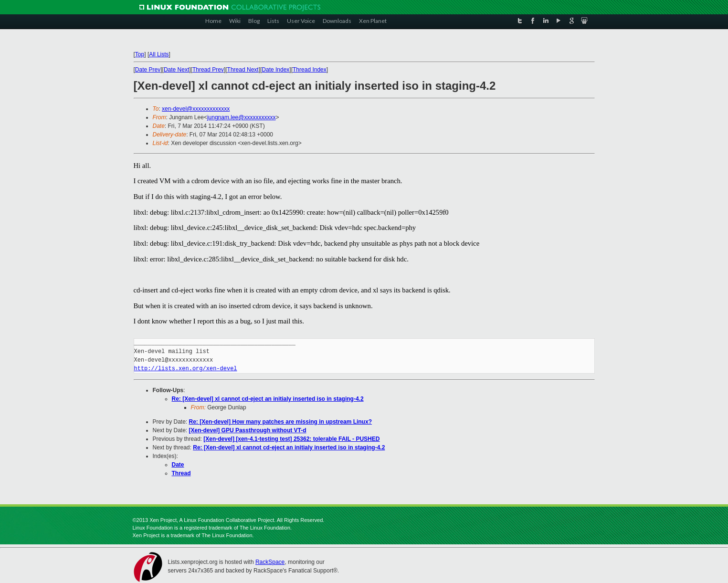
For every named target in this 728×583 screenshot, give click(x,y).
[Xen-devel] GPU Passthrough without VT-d (248, 430)
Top (140, 54)
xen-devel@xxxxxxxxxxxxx (196, 109)
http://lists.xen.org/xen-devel (186, 369)
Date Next (176, 70)
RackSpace (270, 562)
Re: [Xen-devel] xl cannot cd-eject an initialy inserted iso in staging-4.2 (268, 399)
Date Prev (148, 70)
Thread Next (243, 70)
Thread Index (310, 70)
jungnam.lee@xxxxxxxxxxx (242, 117)
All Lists (159, 54)
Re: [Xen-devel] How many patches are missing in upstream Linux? (280, 422)
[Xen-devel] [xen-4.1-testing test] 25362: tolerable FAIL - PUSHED (291, 439)
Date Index (275, 70)
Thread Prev (208, 70)
